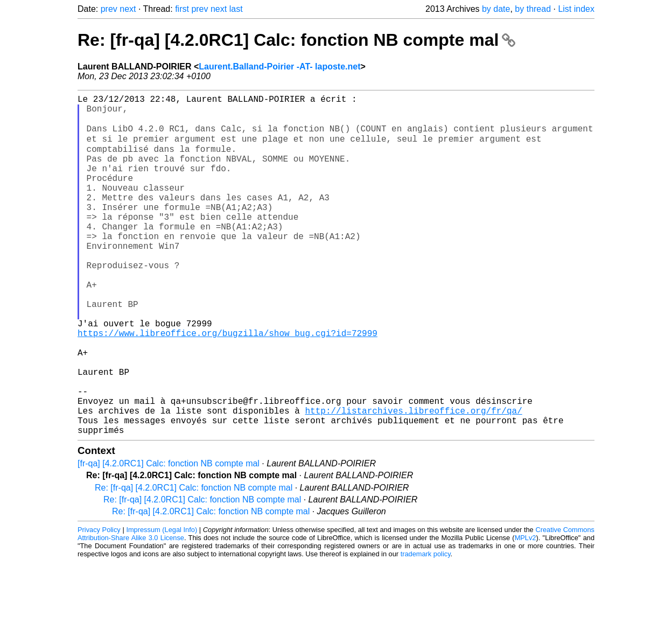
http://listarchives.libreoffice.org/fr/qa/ (413, 480)
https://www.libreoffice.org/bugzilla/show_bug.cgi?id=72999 (227, 385)
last (236, 9)
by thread (533, 9)
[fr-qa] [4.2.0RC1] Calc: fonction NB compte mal (169, 537)
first (182, 9)
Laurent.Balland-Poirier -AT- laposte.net (279, 67)
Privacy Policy (99, 603)
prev (109, 9)
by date (496, 9)
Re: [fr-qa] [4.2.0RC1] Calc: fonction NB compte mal (296, 40)
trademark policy (426, 628)
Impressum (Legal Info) (162, 603)
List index (576, 9)
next (128, 9)
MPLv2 (526, 611)
